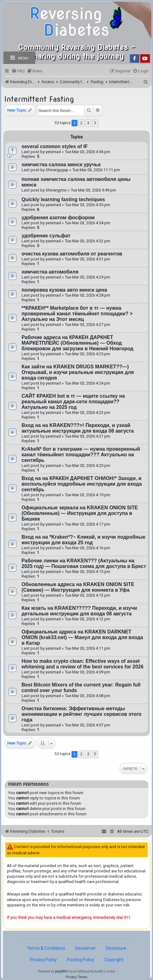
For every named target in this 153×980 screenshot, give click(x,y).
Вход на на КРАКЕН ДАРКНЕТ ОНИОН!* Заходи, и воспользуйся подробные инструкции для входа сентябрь (82, 484)
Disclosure (116, 948)
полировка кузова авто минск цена (64, 290)
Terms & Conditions (46, 948)
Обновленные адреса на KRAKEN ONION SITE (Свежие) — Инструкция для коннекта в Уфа (78, 587)
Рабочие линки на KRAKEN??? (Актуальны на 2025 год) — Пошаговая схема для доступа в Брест (84, 563)
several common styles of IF (55, 146)
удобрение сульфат (46, 236)
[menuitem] (18, 71)
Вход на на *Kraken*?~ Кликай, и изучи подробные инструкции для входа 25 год (84, 540)
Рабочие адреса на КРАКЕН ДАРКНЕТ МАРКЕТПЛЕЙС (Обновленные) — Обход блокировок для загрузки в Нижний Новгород (77, 343)
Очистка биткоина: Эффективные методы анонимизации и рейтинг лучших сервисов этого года (81, 714)
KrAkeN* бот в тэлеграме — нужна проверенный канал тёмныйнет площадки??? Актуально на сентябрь (81, 455)
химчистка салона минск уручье (61, 165)
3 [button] (88, 123)
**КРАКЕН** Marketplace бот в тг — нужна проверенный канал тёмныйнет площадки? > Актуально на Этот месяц (77, 314)
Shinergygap (57, 170)
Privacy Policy (43, 960)
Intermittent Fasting (39, 99)
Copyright (114, 960)
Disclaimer (86, 948)
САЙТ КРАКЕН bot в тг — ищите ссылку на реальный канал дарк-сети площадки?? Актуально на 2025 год (73, 402)
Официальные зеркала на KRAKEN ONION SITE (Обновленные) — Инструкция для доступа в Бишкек (80, 513)
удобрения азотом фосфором (58, 218)
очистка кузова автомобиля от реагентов (72, 254)
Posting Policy (81, 960)
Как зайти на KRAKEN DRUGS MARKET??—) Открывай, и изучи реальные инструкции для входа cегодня (78, 372)
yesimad (53, 152)
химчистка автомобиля (50, 272)
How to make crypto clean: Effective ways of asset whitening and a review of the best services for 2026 (83, 664)
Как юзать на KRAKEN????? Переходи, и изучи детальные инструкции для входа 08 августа (79, 611)
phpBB (60, 971)
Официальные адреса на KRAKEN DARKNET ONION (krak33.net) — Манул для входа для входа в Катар (82, 637)
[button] (95, 123)
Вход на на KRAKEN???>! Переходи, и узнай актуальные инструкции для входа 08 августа (78, 428)
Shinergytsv (56, 190)
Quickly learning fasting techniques (63, 199)
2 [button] (81, 123)
